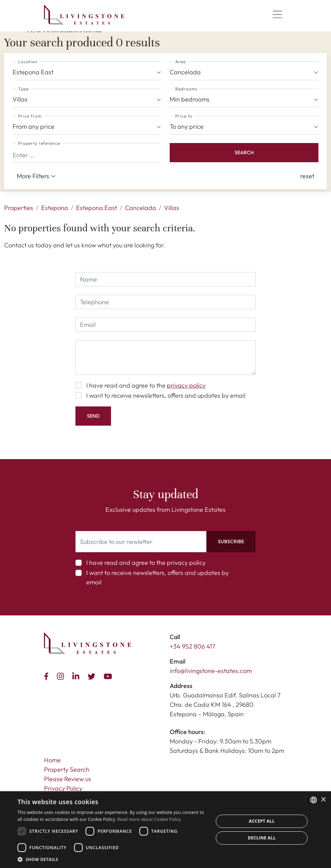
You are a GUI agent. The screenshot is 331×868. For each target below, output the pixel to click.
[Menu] (277, 15)
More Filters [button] (36, 176)
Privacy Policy (63, 788)
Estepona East (97, 208)
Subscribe (231, 541)
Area (181, 62)
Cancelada (141, 208)
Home (52, 760)
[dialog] (165, 830)
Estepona (55, 208)
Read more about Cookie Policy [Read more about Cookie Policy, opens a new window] (149, 819)
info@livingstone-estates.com (211, 671)
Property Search (67, 769)
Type (23, 89)
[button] (307, 176)
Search (244, 152)
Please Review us (68, 779)
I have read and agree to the (146, 385)
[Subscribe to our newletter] (141, 542)
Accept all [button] (262, 821)
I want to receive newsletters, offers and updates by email (166, 395)
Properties (19, 208)
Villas (172, 208)
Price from (30, 116)
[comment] (165, 358)
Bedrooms (186, 89)
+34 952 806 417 (193, 646)
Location (28, 62)
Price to (184, 116)
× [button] (323, 800)
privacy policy (186, 385)
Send (93, 416)
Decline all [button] (262, 838)
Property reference (39, 143)
